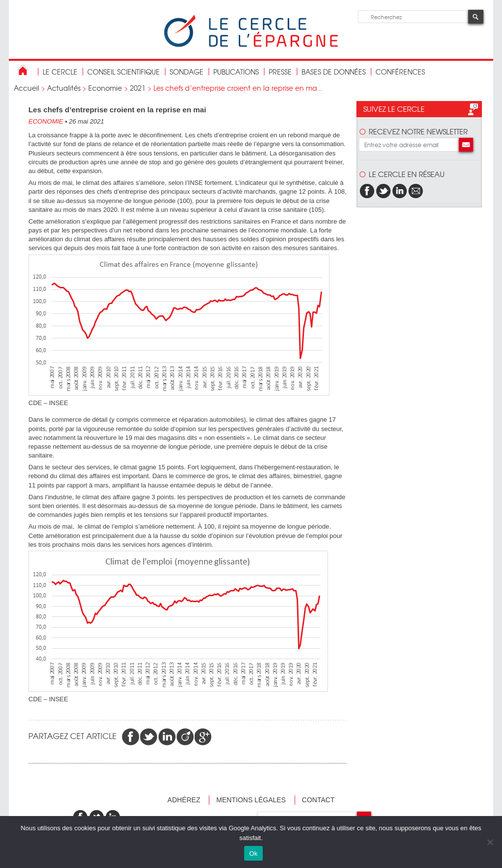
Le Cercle (60, 72)
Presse (280, 72)
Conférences (400, 72)
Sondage (187, 72)
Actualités (64, 88)
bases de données (334, 72)
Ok (253, 854)
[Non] (490, 842)
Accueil (26, 88)
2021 (138, 88)
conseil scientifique (124, 72)
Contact (318, 800)
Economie (105, 88)
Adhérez (184, 800)
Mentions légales (251, 800)
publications (236, 72)
